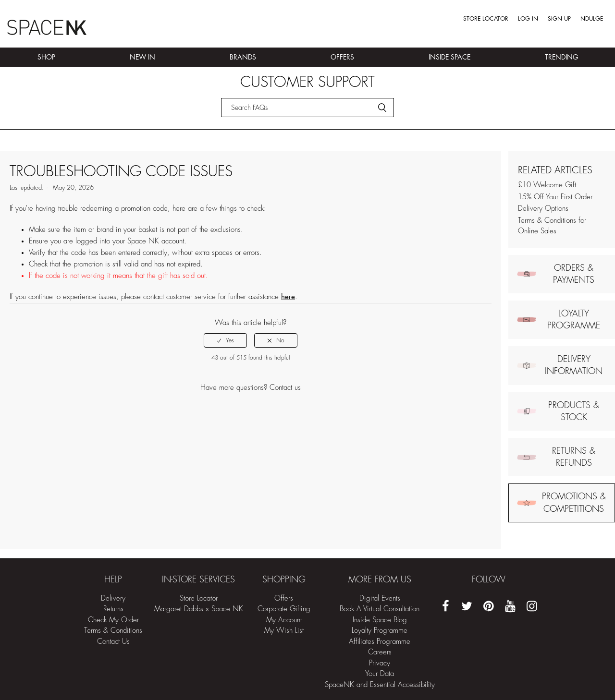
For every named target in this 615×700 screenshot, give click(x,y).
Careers (380, 652)
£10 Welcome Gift (547, 185)
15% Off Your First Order (555, 197)
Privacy (380, 663)
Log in (528, 19)
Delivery (113, 598)
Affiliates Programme (380, 642)
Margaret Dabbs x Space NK (199, 609)
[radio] (225, 340)
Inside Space (449, 57)
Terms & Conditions (113, 631)
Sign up (559, 19)
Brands (243, 57)
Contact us (285, 388)
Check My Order (113, 620)
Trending (561, 57)
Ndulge (592, 19)
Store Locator (486, 19)
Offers (342, 57)
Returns (113, 609)
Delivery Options (543, 209)
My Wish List (284, 631)
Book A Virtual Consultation (380, 609)
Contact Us (113, 642)
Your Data (380, 674)
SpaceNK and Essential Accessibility (380, 685)
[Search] (307, 108)
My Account (284, 620)
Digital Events (380, 598)
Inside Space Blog (380, 620)
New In (142, 57)
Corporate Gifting (284, 609)
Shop (46, 57)
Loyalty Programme (380, 631)
